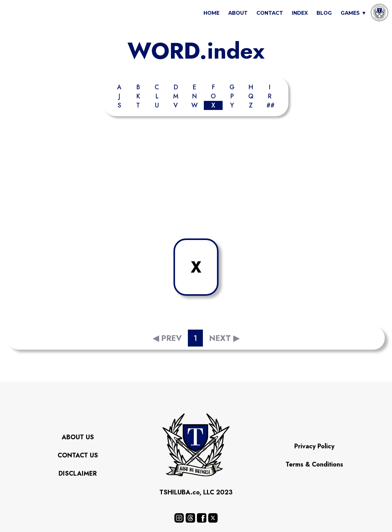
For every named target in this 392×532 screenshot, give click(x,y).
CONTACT (270, 13)
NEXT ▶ (224, 338)
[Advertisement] (196, 179)
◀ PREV (167, 338)
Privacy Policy (314, 446)
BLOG (324, 13)
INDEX (300, 13)
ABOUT (238, 13)
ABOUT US (78, 437)
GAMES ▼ (353, 13)
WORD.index (196, 51)
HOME (211, 13)
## (271, 105)
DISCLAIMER (78, 474)
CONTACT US (78, 455)
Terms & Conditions (314, 464)
